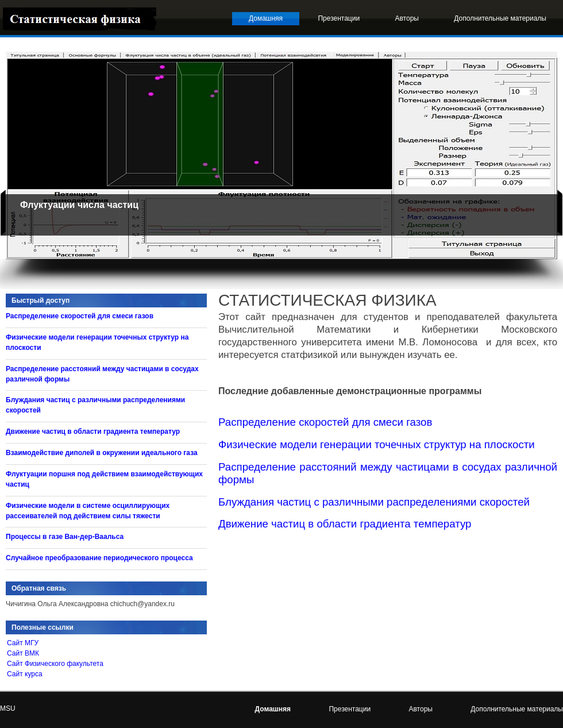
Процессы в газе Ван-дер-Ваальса (65, 537)
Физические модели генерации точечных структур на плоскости (377, 444)
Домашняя (266, 18)
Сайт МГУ (23, 643)
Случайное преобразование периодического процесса (99, 558)
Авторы (407, 18)
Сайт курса (25, 674)
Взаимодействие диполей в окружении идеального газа (102, 453)
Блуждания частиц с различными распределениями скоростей (374, 502)
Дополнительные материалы (500, 18)
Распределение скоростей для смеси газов (325, 422)
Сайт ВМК (23, 653)
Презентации (339, 18)
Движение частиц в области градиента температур (345, 524)
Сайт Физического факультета (55, 664)
